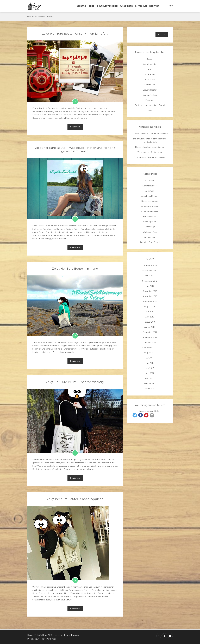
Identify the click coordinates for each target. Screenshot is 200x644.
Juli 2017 (150, 358)
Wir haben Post (150, 232)
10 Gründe (150, 181)
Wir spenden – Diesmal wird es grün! (150, 157)
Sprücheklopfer (150, 90)
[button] (135, 415)
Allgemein (150, 191)
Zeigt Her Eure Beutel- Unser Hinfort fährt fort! (75, 34)
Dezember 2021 (150, 265)
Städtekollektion (150, 64)
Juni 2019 (150, 286)
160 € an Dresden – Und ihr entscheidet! (150, 134)
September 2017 (150, 348)
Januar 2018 (150, 327)
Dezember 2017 (150, 332)
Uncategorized (150, 222)
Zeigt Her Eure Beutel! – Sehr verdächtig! (75, 382)
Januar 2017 (150, 389)
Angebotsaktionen (150, 196)
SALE (150, 59)
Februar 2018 (150, 322)
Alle (150, 69)
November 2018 (150, 296)
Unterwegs (150, 227)
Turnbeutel (150, 80)
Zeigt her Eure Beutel (150, 242)
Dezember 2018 (150, 291)
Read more (75, 127)
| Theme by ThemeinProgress (66, 635)
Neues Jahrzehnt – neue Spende (150, 147)
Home (29, 16)
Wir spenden (150, 237)
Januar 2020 (150, 276)
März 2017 (150, 378)
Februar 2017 (150, 383)
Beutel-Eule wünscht (150, 206)
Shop (92, 6)
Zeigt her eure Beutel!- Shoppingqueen (75, 499)
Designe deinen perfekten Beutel (150, 105)
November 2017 (150, 337)
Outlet (150, 110)
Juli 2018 (150, 312)
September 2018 (150, 301)
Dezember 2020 (150, 271)
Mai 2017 (150, 368)
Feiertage (150, 100)
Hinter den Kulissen (150, 211)
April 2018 (150, 317)
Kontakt (154, 6)
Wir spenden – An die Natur (150, 152)
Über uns (81, 6)
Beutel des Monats (150, 201)
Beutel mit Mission (107, 6)
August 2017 (150, 353)
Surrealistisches (150, 95)
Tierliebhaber (150, 85)
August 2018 (150, 307)
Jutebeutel (150, 74)
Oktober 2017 (150, 342)
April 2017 (150, 373)
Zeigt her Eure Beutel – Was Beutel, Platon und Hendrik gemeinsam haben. (75, 149)
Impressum (141, 6)
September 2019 (150, 281)
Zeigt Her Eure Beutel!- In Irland (75, 269)
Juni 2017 (150, 363)
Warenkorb (126, 6)
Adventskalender (150, 186)
